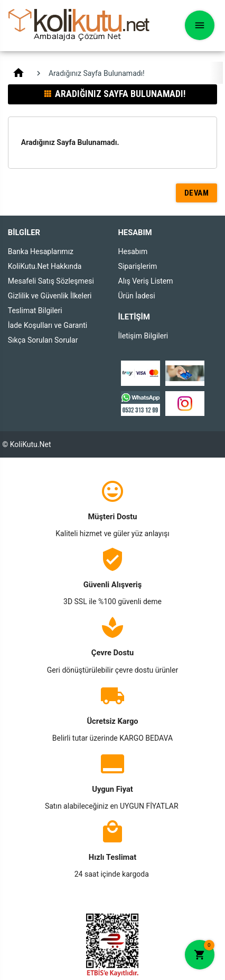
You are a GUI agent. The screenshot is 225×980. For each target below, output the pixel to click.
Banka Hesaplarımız (41, 251)
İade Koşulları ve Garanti (48, 325)
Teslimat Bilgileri (35, 311)
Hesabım (133, 251)
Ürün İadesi (137, 296)
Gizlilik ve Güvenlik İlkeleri (50, 296)
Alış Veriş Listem (146, 281)
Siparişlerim (138, 266)
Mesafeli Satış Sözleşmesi (51, 281)
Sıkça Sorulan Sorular (43, 340)
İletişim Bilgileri (143, 336)
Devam (197, 193)
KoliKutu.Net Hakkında (45, 266)
